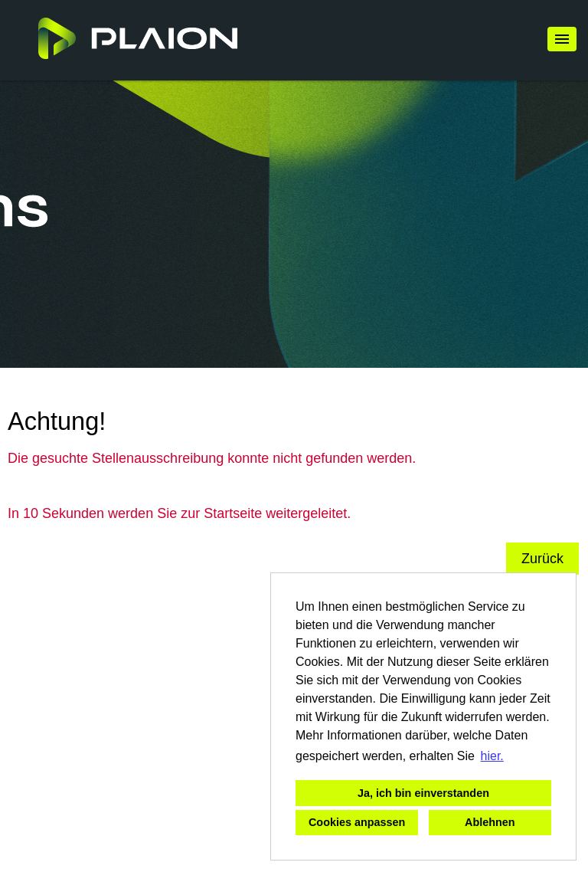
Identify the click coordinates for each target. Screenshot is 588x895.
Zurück (542, 559)
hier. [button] (492, 756)
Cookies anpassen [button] (357, 822)
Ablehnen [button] (490, 822)
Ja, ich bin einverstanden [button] (423, 793)
